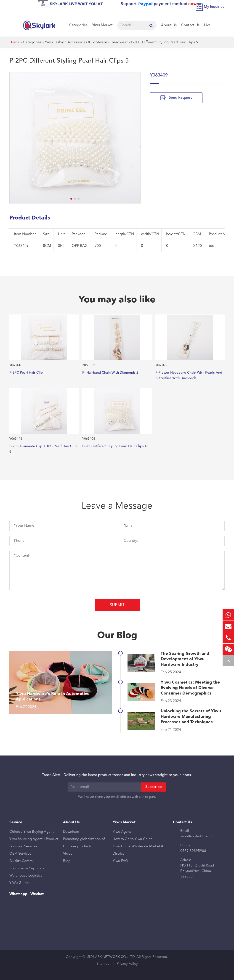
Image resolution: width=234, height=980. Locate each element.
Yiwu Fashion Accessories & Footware (76, 42)
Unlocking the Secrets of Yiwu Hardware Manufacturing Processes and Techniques (191, 717)
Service (16, 822)
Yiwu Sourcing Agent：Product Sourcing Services (34, 843)
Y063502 (89, 365)
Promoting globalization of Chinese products (84, 843)
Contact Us (190, 25)
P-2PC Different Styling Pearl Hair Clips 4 (114, 446)
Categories (78, 25)
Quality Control (21, 861)
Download (71, 832)
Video (68, 854)
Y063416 (16, 365)
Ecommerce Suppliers (27, 868)
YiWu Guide (19, 883)
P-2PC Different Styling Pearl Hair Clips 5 (165, 42)
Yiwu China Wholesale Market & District (138, 850)
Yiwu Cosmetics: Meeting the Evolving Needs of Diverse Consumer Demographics (190, 688)
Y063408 (89, 439)
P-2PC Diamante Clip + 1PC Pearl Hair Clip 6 (43, 449)
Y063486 (162, 365)
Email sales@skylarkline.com (198, 834)
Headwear (119, 42)
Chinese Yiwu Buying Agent (32, 832)
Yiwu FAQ (120, 861)
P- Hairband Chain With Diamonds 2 (110, 373)
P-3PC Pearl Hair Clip (26, 373)
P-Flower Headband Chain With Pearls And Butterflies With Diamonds (189, 376)
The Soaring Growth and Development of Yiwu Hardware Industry (185, 659)
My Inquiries (214, 7)
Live (207, 25)
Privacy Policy (127, 964)
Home (14, 42)
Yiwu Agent (122, 832)
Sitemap (103, 964)
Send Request (176, 98)
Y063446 (16, 439)
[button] (71, 199)
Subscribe (154, 787)
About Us (169, 25)
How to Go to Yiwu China (133, 839)
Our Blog (117, 636)
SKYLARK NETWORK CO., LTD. (111, 957)
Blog (67, 861)
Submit (117, 605)
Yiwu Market (102, 25)
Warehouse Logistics (26, 876)
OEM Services (20, 854)
